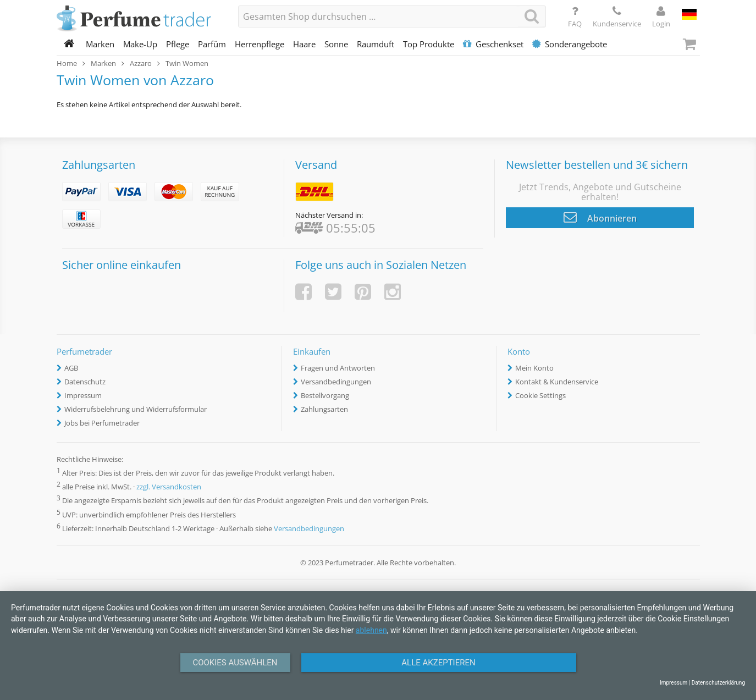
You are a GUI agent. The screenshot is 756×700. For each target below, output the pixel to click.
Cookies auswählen (235, 663)
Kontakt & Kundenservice (557, 382)
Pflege (178, 44)
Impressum (83, 395)
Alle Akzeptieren (438, 663)
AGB (71, 368)
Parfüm (212, 44)
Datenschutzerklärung (718, 683)
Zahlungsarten (324, 409)
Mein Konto (534, 368)
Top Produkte (429, 44)
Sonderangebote (570, 44)
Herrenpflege (260, 44)
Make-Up (140, 44)
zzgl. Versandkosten (169, 487)
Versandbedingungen (336, 382)
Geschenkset (493, 44)
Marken (100, 44)
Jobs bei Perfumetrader (102, 423)
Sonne (336, 44)
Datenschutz (85, 382)
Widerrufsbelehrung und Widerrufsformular (136, 409)
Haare (304, 44)
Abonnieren (600, 217)
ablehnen (371, 630)
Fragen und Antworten (338, 368)
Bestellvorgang (325, 395)
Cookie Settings (540, 395)
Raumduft (376, 44)
